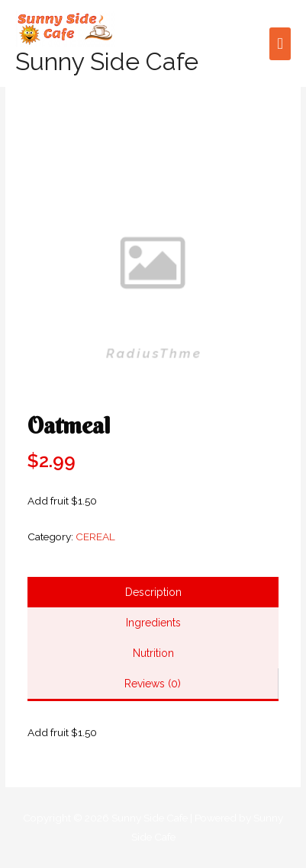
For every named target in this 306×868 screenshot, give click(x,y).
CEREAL (95, 536)
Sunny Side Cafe (107, 61)
